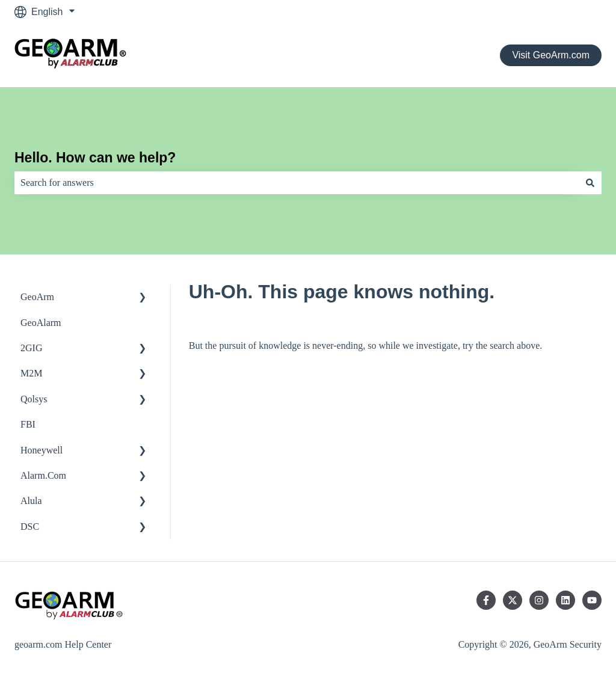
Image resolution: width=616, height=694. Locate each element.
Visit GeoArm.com (551, 55)
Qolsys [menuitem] (34, 399)
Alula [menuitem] (31, 501)
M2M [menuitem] (31, 373)
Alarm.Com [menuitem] (43, 475)
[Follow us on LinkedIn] (565, 600)
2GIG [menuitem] (31, 348)
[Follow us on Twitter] (513, 600)
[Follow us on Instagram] (539, 600)
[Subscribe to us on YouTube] (592, 600)
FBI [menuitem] (28, 424)
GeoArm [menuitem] (37, 297)
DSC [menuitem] (30, 527)
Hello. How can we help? (95, 158)
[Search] (590, 183)
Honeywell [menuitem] (42, 450)
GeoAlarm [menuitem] (41, 323)
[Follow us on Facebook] (486, 600)
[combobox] (297, 183)
